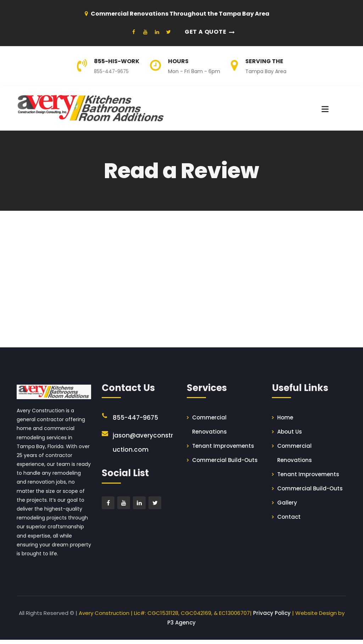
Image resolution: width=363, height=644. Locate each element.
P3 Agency (181, 627)
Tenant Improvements (223, 450)
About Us (290, 436)
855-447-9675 (113, 71)
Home (285, 422)
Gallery (287, 507)
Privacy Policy (272, 617)
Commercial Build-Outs (225, 464)
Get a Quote (206, 32)
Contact (289, 521)
